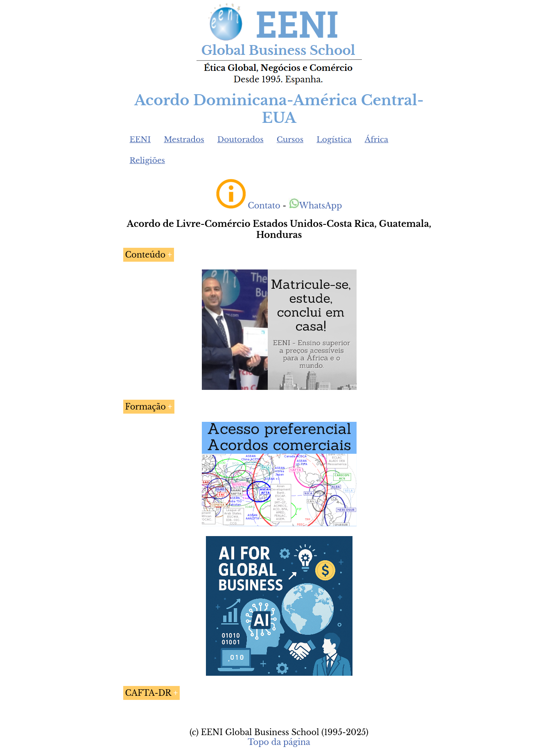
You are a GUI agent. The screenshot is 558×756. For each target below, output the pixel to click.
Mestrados (184, 139)
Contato (264, 206)
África (377, 139)
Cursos (290, 139)
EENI (140, 139)
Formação (146, 407)
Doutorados (241, 139)
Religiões (148, 160)
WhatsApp (315, 206)
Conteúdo (146, 255)
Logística (334, 139)
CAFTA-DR (148, 693)
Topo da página (279, 742)
